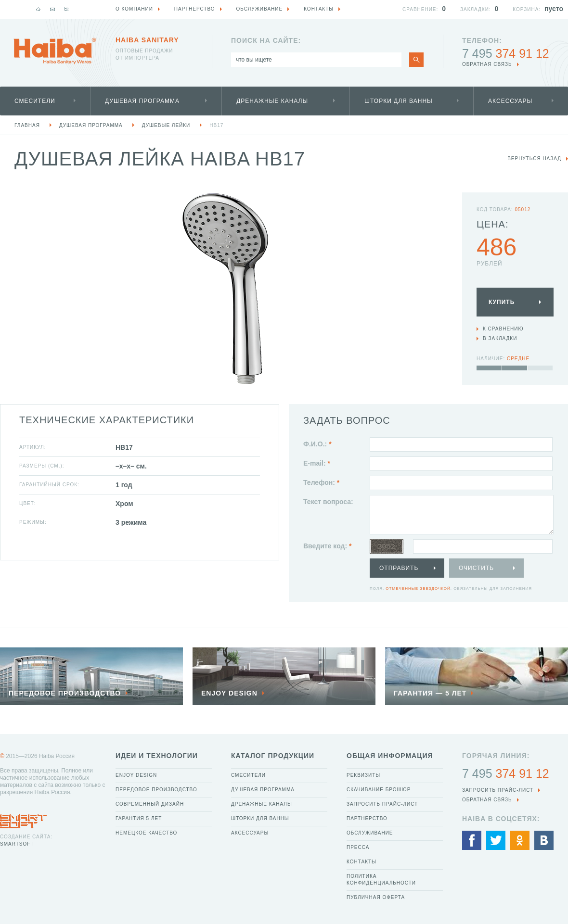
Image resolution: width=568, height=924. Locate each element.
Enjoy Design (136, 775)
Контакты (361, 862)
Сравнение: (420, 9)
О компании (134, 9)
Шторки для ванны (399, 101)
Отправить (399, 568)
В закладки (500, 338)
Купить (502, 302)
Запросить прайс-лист (382, 804)
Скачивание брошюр (379, 790)
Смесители (35, 101)
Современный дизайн (150, 804)
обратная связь (487, 64)
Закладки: (476, 9)
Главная (27, 125)
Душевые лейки (166, 125)
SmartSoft (17, 844)
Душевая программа (142, 101)
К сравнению (503, 329)
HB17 (216, 125)
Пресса (358, 847)
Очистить (476, 568)
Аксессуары (510, 101)
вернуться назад (534, 158)
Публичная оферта (376, 897)
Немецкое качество (146, 833)
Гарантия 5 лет (139, 818)
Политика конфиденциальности (381, 880)
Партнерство (367, 818)
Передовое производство (156, 790)
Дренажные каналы (272, 101)
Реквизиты (363, 775)
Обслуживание (370, 833)
